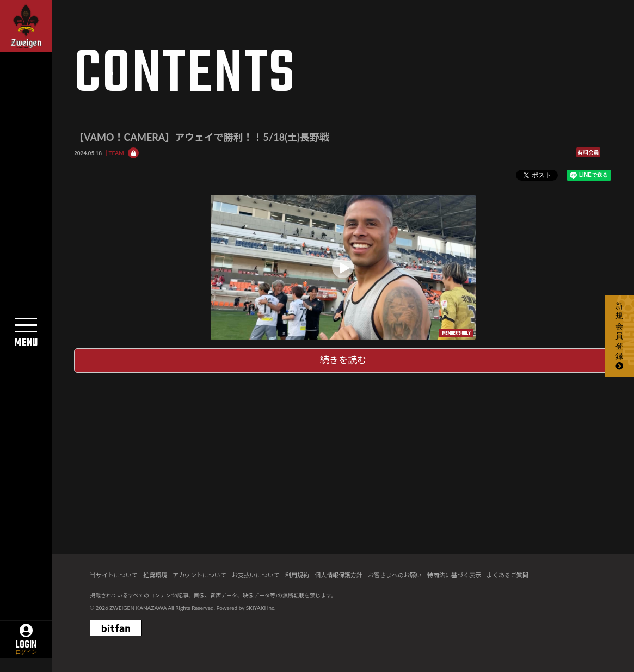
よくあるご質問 (507, 575)
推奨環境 (155, 575)
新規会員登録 (619, 336)
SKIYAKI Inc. (261, 608)
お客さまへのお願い (395, 575)
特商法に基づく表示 (454, 575)
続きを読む (343, 360)
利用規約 (297, 575)
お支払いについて (256, 575)
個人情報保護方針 (338, 575)
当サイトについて (114, 575)
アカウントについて (199, 575)
